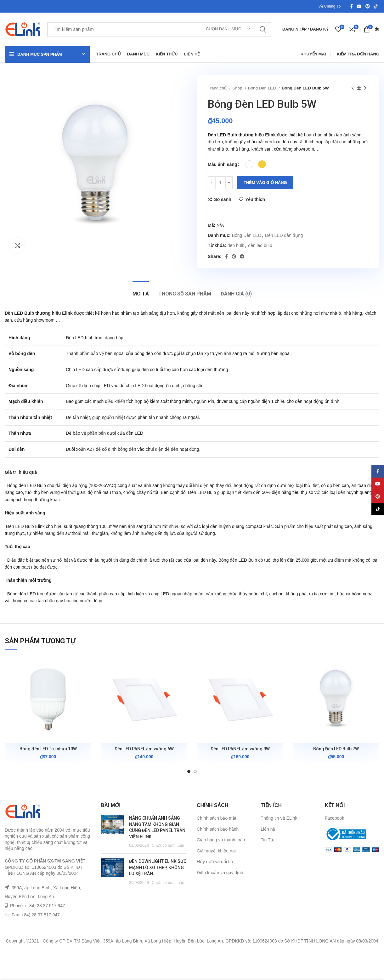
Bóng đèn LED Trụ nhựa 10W (48, 749)
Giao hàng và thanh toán (221, 840)
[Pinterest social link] (368, 6)
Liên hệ (268, 829)
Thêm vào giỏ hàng (265, 183)
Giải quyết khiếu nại (216, 851)
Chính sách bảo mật (217, 818)
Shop (238, 88)
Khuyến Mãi (313, 54)
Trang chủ (218, 88)
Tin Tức (268, 840)
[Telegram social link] (242, 256)
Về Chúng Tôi (330, 6)
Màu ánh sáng (222, 164)
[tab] (141, 291)
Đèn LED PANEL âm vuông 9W (240, 749)
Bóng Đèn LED (263, 88)
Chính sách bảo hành (218, 829)
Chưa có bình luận (168, 845)
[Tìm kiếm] (159, 29)
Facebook (334, 818)
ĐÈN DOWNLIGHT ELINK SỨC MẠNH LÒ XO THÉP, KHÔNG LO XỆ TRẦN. (158, 867)
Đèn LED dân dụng (284, 235)
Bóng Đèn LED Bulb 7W (336, 749)
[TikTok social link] (376, 6)
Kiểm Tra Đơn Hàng (358, 54)
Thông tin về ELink (279, 818)
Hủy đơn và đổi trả (215, 862)
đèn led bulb (260, 245)
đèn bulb (236, 245)
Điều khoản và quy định (220, 873)
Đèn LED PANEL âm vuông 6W (144, 749)
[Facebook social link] (351, 6)
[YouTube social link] (359, 6)
